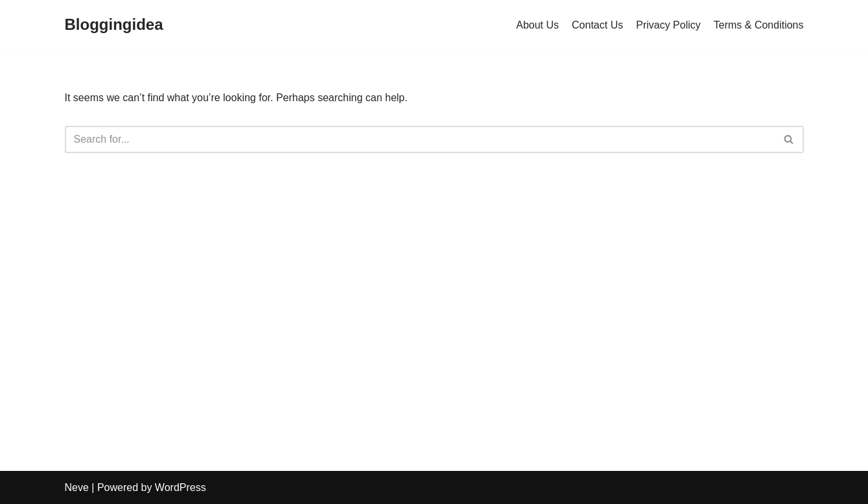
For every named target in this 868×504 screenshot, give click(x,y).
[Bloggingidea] (114, 25)
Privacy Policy (668, 25)
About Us (537, 25)
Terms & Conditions (759, 25)
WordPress (181, 487)
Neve (77, 487)
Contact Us (597, 25)
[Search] (420, 139)
